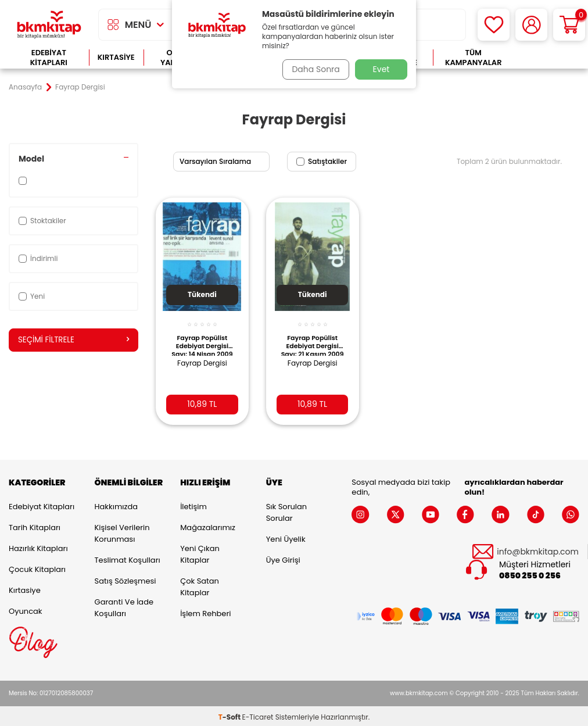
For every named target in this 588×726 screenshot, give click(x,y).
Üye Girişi (283, 558)
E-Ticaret (258, 715)
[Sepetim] (569, 25)
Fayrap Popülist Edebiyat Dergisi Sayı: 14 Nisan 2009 (202, 338)
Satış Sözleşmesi (126, 579)
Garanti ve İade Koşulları (124, 605)
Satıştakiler (322, 161)
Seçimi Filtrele (73, 340)
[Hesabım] (531, 25)
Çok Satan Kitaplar (200, 584)
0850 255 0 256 (530, 573)
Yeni (32, 296)
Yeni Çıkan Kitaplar (200, 552)
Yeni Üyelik (286, 537)
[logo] (49, 25)
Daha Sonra (313, 69)
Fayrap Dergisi (202, 357)
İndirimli (38, 258)
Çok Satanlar (546, 58)
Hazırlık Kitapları (38, 546)
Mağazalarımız (208, 525)
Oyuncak (26, 609)
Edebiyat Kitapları (49, 58)
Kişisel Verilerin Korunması (122, 531)
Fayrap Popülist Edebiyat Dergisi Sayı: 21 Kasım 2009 (312, 338)
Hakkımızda (116, 504)
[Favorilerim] (494, 25)
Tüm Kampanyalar (474, 58)
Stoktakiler (42, 221)
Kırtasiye (116, 57)
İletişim (193, 504)
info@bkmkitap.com (538, 550)
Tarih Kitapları (35, 525)
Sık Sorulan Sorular (286, 510)
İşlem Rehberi (205, 611)
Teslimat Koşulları (128, 558)
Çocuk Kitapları (37, 567)
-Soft (230, 715)
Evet (381, 69)
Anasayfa (25, 87)
